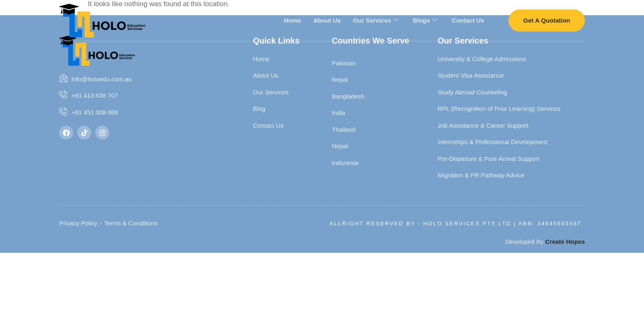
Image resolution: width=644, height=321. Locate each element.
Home (292, 20)
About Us (327, 20)
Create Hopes (565, 242)
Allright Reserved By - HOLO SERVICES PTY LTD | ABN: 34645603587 (455, 224)
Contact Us (468, 20)
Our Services (376, 20)
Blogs (425, 20)
